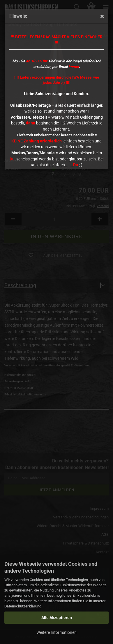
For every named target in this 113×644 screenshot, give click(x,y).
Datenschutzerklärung (23, 606)
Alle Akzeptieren (57, 618)
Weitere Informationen (57, 632)
